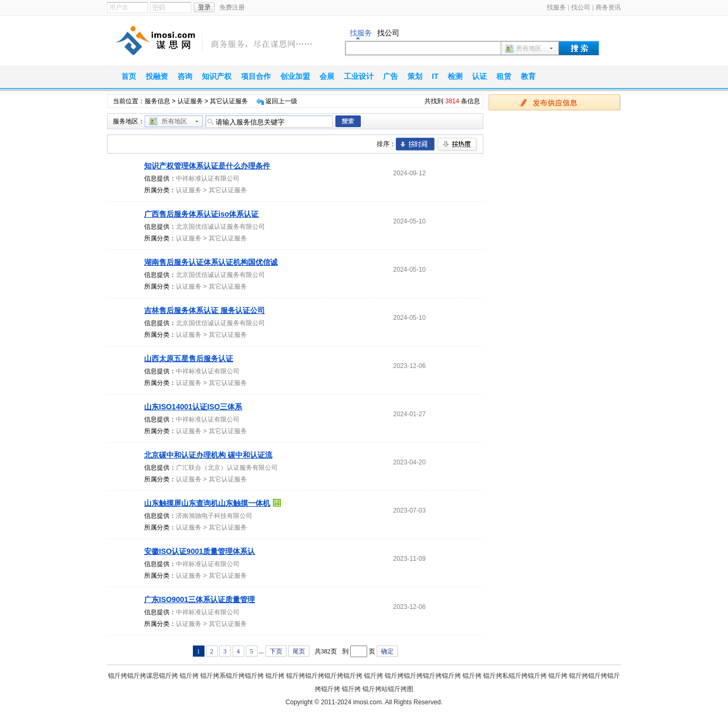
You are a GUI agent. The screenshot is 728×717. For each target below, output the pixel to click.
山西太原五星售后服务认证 (189, 358)
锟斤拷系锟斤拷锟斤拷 (232, 676)
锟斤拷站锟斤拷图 (388, 689)
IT (435, 76)
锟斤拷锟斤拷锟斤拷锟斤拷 (324, 676)
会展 (327, 76)
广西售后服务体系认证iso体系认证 (201, 214)
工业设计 (359, 76)
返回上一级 (281, 101)
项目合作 (256, 76)
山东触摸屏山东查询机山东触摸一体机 (207, 503)
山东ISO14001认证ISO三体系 (193, 407)
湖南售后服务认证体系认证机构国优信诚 (211, 262)
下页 (276, 651)
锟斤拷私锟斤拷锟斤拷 (515, 676)
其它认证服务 (228, 190)
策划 (415, 76)
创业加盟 (295, 76)
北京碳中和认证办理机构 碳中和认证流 (208, 455)
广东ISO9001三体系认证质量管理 (199, 599)
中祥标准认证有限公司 (208, 178)
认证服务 (190, 101)
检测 (455, 76)
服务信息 (157, 101)
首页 (129, 76)
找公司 (581, 7)
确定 (387, 651)
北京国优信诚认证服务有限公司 (220, 227)
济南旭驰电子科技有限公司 (214, 516)
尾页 (299, 651)
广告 (390, 76)
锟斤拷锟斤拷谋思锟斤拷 (143, 676)
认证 (480, 76)
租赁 (504, 76)
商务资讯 (608, 7)
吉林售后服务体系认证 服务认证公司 (205, 310)
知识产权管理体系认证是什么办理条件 (207, 166)
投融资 (157, 76)
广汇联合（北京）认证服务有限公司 (227, 468)
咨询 (185, 76)
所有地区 (529, 48)
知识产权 (217, 76)
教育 (528, 76)
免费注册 (232, 7)
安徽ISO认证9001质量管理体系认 (199, 551)
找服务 (556, 7)
